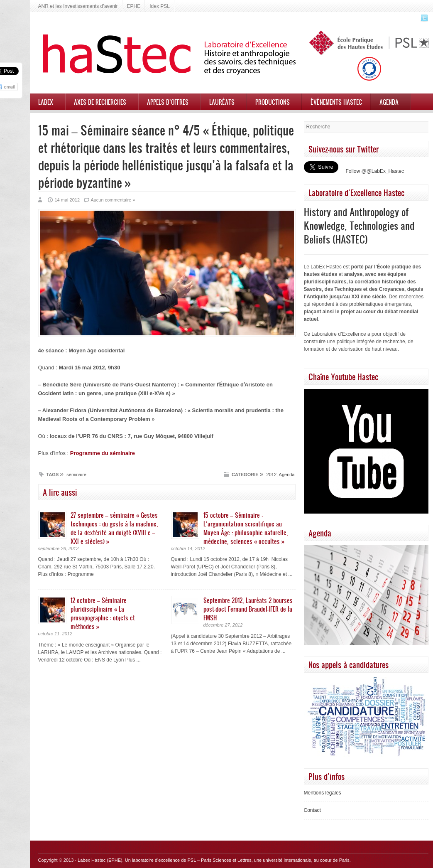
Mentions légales (323, 793)
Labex (46, 102)
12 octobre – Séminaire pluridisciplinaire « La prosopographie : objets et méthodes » (103, 613)
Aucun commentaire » (113, 200)
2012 (272, 475)
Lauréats (222, 102)
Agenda (389, 102)
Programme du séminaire (103, 453)
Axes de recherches (100, 102)
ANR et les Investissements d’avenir (78, 6)
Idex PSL (160, 6)
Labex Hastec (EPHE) (100, 860)
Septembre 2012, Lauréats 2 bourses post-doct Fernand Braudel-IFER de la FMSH (248, 609)
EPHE (134, 6)
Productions (273, 102)
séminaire (76, 475)
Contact (312, 810)
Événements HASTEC (336, 102)
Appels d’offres (168, 102)
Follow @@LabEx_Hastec (375, 171)
